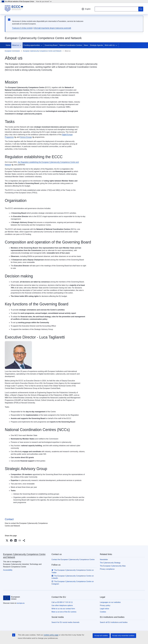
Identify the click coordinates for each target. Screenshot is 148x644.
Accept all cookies (101, 636)
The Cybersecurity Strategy (110, 563)
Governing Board (51, 45)
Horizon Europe (26, 137)
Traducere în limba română (22, 28)
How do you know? (44, 1)
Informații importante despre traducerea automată (52, 28)
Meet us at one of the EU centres (64, 612)
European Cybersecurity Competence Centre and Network (42, 51)
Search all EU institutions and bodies (114, 622)
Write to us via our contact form (63, 609)
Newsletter (104, 560)
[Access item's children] (21, 45)
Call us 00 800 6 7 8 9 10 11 (62, 602)
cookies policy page (51, 635)
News (86, 45)
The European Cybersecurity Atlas (113, 566)
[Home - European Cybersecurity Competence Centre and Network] (14, 8)
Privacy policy (105, 605)
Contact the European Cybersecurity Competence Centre (73, 560)
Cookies (103, 612)
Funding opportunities (32, 45)
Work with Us (110, 45)
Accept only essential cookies (123, 636)
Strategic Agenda (96, 45)
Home (8, 45)
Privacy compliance (107, 569)
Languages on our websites (110, 602)
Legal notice (105, 609)
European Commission (12, 51)
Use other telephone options (62, 605)
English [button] (86, 9)
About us (15, 45)
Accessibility (8, 570)
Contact (9, 519)
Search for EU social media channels (65, 622)
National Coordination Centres (71, 45)
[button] (7, 540)
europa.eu (21, 603)
